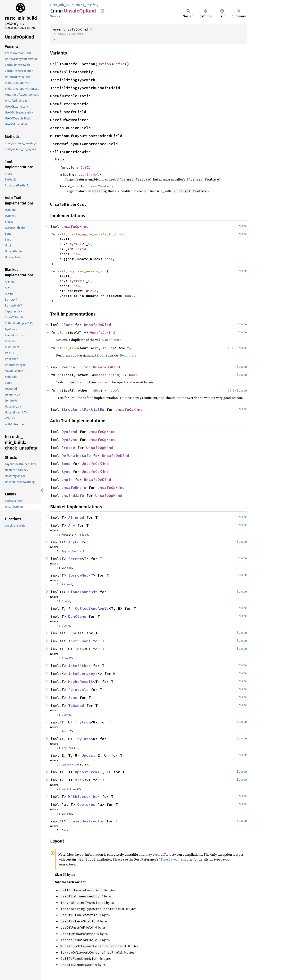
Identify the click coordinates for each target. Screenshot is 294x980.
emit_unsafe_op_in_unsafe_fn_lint (90, 234)
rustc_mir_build (62, 5)
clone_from (68, 348)
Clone (67, 325)
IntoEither (79, 666)
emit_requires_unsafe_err (82, 271)
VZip (79, 780)
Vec (82, 174)
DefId (119, 64)
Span (76, 254)
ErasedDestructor (86, 821)
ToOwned (76, 706)
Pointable (78, 690)
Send (66, 464)
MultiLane (69, 789)
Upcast (89, 755)
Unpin (67, 480)
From (73, 633)
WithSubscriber (84, 797)
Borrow (75, 559)
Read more (113, 340)
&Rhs (96, 390)
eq (59, 375)
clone (62, 332)
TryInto (83, 739)
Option (104, 64)
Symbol (93, 174)
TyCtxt (76, 244)
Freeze (68, 448)
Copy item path (103, 11)
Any (72, 525)
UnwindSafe (73, 496)
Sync (66, 472)
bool (109, 259)
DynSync (69, 440)
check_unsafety (87, 5)
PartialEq (72, 367)
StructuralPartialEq (83, 409)
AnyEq (74, 542)
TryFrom (83, 722)
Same (73, 698)
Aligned (76, 517)
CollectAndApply (92, 608)
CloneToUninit (83, 592)
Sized (84, 535)
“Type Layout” (170, 859)
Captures (86, 805)
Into (79, 649)
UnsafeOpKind (75, 227)
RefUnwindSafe (76, 456)
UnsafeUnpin (74, 488)
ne (59, 390)
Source (55, 16)
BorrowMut (78, 575)
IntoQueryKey (82, 674)
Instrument (79, 641)
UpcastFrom (70, 764)
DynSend (69, 432)
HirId (81, 249)
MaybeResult (81, 682)
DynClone (77, 616)
